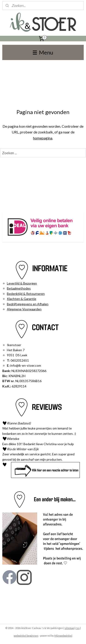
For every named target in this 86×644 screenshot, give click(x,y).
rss (78, 628)
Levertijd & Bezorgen (22, 283)
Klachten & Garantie (22, 299)
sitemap (69, 628)
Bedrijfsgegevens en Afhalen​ (28, 304)
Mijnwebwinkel (63, 636)
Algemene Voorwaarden (24, 309)
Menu (43, 52)
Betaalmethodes (19, 288)
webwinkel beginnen (26, 636)
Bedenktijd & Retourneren (26, 294)
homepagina (43, 138)
